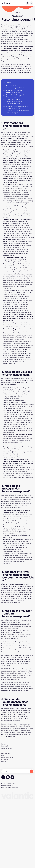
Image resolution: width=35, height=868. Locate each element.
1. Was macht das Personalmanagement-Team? (15, 87)
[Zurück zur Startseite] (6, 3)
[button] (32, 3)
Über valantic (6, 754)
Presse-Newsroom (7, 758)
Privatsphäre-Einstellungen (9, 783)
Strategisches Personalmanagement (13, 495)
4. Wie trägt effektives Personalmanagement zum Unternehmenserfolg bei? (14, 102)
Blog (3, 756)
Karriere (4, 762)
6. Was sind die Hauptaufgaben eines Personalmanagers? (18, 112)
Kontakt (4, 744)
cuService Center (7, 748)
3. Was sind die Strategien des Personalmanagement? (16, 96)
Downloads (5, 746)
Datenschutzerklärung (7, 786)
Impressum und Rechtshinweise (10, 788)
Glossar (17, 13)
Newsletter (5, 760)
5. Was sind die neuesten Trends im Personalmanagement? (17, 107)
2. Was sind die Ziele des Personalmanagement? (14, 91)
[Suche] (27, 3)
